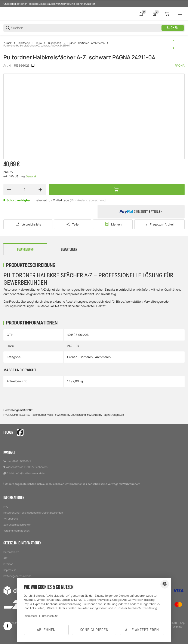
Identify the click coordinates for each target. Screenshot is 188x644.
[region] (94, 44)
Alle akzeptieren (142, 630)
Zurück (7, 43)
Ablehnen (46, 630)
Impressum (10, 570)
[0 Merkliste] (154, 14)
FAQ (6, 507)
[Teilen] (73, 224)
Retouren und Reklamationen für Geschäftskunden (33, 513)
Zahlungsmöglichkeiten (17, 525)
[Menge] (25, 190)
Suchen (173, 28)
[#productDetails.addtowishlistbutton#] (113, 224)
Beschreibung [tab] (25, 250)
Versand (31, 176)
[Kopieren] (33, 66)
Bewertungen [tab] (69, 250)
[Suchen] (86, 28)
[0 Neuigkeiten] (141, 14)
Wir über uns (11, 519)
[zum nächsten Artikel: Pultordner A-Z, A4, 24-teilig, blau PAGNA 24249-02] (174, 48)
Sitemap (8, 564)
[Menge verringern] (9, 190)
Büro (39, 43)
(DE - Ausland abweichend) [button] (88, 200)
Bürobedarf (55, 43)
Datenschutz (11, 552)
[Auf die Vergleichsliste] (28, 224)
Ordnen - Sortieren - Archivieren (86, 43)
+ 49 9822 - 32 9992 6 (19, 461)
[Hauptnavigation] (94, 4)
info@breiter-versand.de (30, 473)
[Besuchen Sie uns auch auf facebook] (20, 432)
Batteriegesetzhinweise (17, 576)
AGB (6, 558)
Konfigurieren (94, 630)
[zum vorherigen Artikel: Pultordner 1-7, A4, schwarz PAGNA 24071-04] (174, 41)
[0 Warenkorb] (167, 14)
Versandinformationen (16, 531)
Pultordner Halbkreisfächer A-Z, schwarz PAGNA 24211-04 (37, 46)
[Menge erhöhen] (40, 190)
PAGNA (180, 66)
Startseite (24, 43)
